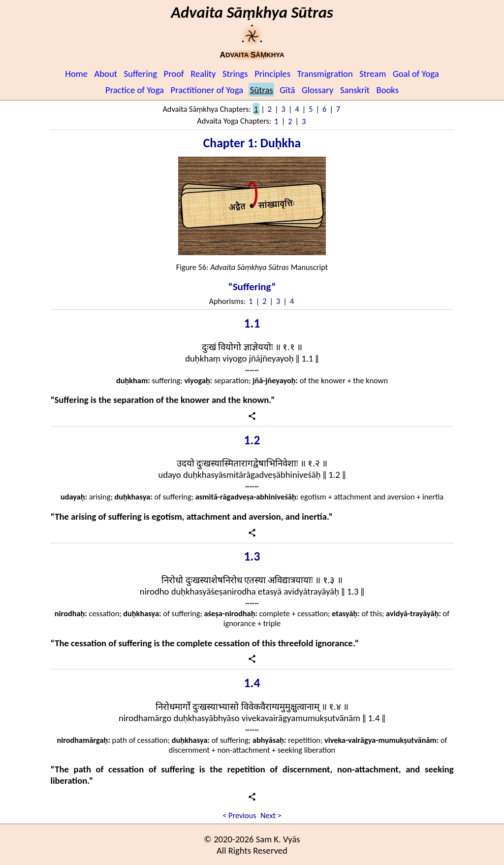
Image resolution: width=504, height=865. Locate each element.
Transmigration (325, 74)
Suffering (141, 74)
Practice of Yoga (135, 90)
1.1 (252, 323)
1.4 (252, 683)
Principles (272, 74)
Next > (271, 815)
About (106, 74)
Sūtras (262, 90)
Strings (235, 74)
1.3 (252, 556)
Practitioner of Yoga (207, 90)
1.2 (252, 440)
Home (76, 74)
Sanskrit (355, 90)
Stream (373, 74)
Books (388, 90)
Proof (174, 74)
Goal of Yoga (416, 74)
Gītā (287, 90)
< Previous (239, 815)
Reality (203, 74)
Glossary (317, 90)
